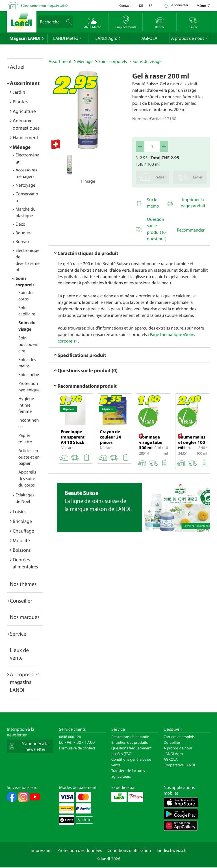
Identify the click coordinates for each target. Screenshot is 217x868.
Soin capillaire (27, 311)
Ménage (22, 147)
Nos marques (25, 617)
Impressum (41, 850)
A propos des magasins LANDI (25, 682)
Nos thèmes (23, 584)
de (141, 6)
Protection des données (80, 850)
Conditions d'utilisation (129, 850)
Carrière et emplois (179, 737)
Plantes (20, 102)
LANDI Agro (106, 38)
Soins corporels (113, 62)
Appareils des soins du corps (27, 479)
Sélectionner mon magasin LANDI (45, 6)
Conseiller (21, 601)
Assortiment (25, 83)
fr (151, 6)
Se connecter (179, 5)
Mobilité (21, 540)
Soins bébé (29, 375)
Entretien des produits (130, 742)
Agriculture (24, 111)
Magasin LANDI (25, 38)
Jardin (19, 92)
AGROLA (149, 38)
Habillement (25, 137)
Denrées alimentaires (25, 563)
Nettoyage (25, 185)
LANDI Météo (66, 38)
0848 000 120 (70, 737)
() (203, 6)
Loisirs (19, 512)
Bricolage (22, 521)
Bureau (22, 242)
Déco (20, 224)
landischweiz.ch (172, 850)
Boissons (22, 550)
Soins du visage (147, 62)
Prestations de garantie (130, 737)
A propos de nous (187, 38)
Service (18, 634)
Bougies (23, 233)
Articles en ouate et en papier (29, 457)
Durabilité (172, 742)
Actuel (17, 67)
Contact (125, 6)
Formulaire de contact (77, 748)
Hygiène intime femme (26, 405)
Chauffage (23, 531)
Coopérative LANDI (179, 765)
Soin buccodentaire (29, 344)
